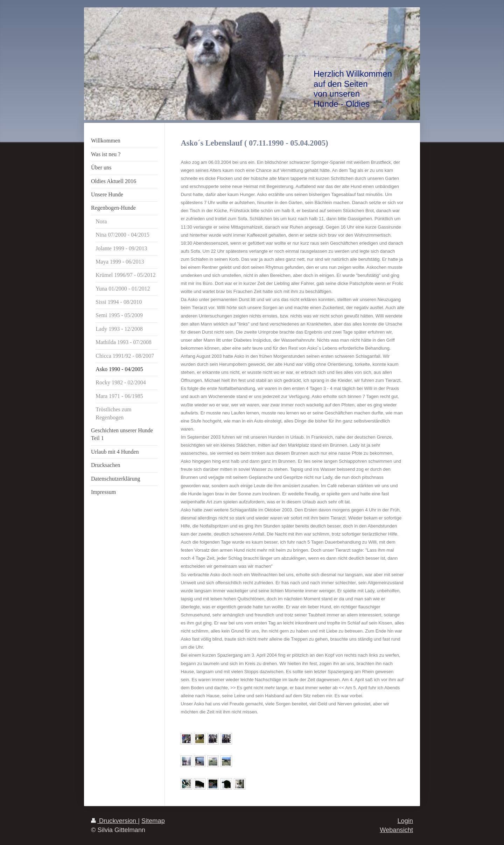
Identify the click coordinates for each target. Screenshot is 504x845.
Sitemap (153, 821)
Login (405, 821)
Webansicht (396, 830)
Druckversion (114, 821)
